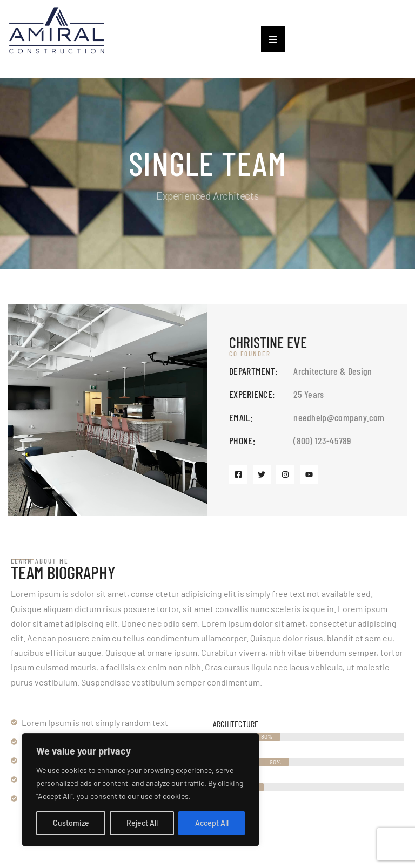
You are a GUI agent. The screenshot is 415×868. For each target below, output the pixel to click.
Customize (71, 823)
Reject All (142, 823)
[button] (273, 39)
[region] (140, 790)
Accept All (212, 823)
